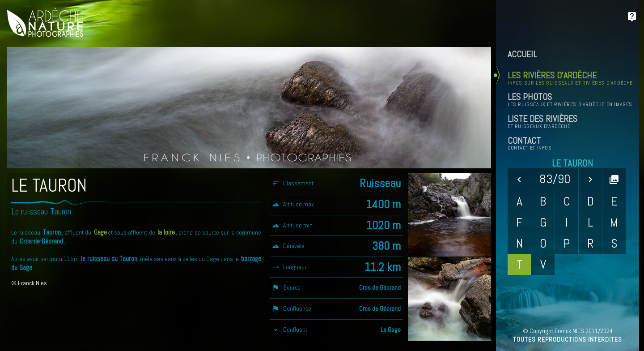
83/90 (555, 179)
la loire (166, 232)
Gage (100, 232)
